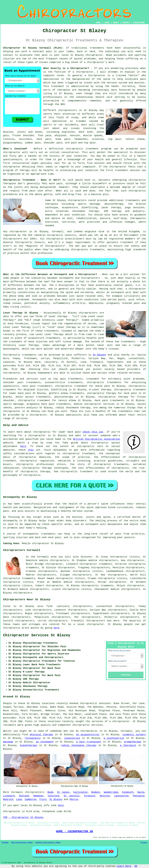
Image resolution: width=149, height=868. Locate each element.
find (49, 606)
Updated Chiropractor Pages (48, 843)
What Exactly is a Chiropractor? (66, 68)
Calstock (54, 796)
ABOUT (116, 23)
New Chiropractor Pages (22, 843)
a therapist (128, 745)
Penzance (139, 796)
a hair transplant (89, 742)
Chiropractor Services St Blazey (37, 635)
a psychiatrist (114, 738)
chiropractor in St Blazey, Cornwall (37, 232)
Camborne (30, 799)
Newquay (39, 796)
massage (8, 742)
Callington (80, 792)
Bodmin (96, 792)
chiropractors (135, 568)
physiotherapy (64, 397)
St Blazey (99, 355)
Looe (19, 799)
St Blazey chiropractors (69, 200)
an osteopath (115, 292)
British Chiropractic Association (97, 439)
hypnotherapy (29, 745)
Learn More (124, 866)
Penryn (74, 799)
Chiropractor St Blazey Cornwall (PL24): (33, 48)
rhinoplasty (33, 738)
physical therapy (41, 735)
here (23, 446)
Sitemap (5, 843)
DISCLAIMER (139, 23)
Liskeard (9, 796)
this (31, 450)
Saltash (24, 796)
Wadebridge (111, 792)
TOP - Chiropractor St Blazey (23, 817)
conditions (91, 300)
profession (45, 253)
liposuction (72, 738)
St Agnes (63, 792)
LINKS (107, 23)
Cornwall (17, 792)
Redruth (8, 799)
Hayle (141, 792)
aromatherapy (133, 742)
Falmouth (128, 792)
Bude (50, 792)
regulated (10, 235)
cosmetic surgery (134, 735)
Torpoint (90, 796)
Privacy (144, 843)
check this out (93, 432)
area (36, 811)
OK (136, 866)
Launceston (121, 796)
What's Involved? (15, 149)
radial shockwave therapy (79, 745)
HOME (98, 23)
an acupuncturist (88, 735)
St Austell (72, 796)
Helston (105, 796)
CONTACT (126, 23)
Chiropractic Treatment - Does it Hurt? (32, 180)
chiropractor (12, 167)
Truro (43, 799)
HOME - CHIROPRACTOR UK (74, 831)
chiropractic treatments (88, 250)
